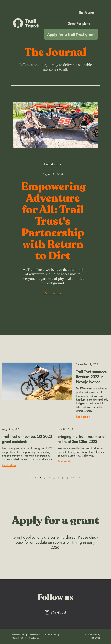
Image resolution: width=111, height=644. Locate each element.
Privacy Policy (18, 635)
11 (79, 478)
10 (73, 478)
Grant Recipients (79, 23)
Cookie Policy (35, 635)
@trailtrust (55, 612)
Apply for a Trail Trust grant (71, 34)
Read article (53, 293)
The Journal (87, 12)
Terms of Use (51, 635)
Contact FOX (18, 638)
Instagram (34, 638)
